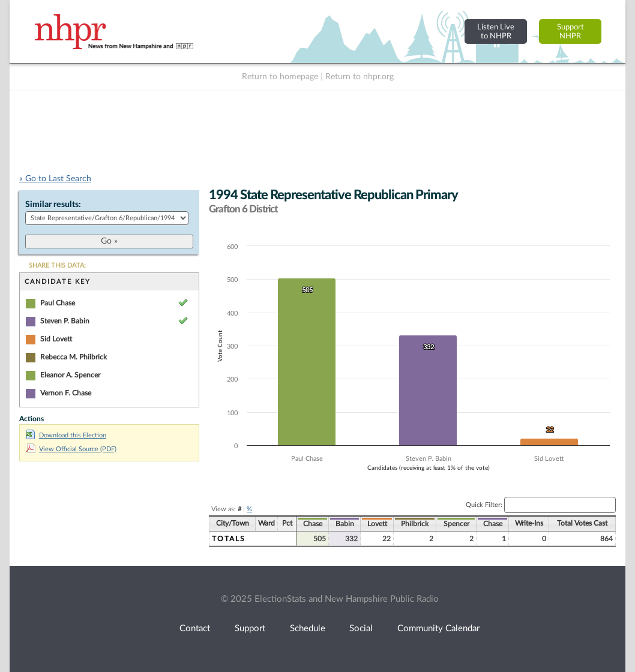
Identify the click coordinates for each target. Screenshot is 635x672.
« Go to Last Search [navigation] (55, 179)
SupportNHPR (570, 31)
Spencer (456, 524)
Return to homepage (280, 77)
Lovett (377, 524)
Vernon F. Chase (66, 393)
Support (250, 628)
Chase (313, 524)
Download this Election (66, 435)
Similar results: (53, 205)
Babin (345, 524)
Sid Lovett (56, 339)
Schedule (308, 628)
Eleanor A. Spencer (70, 375)
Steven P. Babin (65, 321)
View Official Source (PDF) (71, 449)
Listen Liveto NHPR (496, 31)
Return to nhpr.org (360, 77)
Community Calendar (438, 628)
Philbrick (415, 524)
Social (361, 628)
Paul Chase (58, 303)
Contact (195, 628)
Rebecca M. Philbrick (74, 357)
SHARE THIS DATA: (57, 265)
